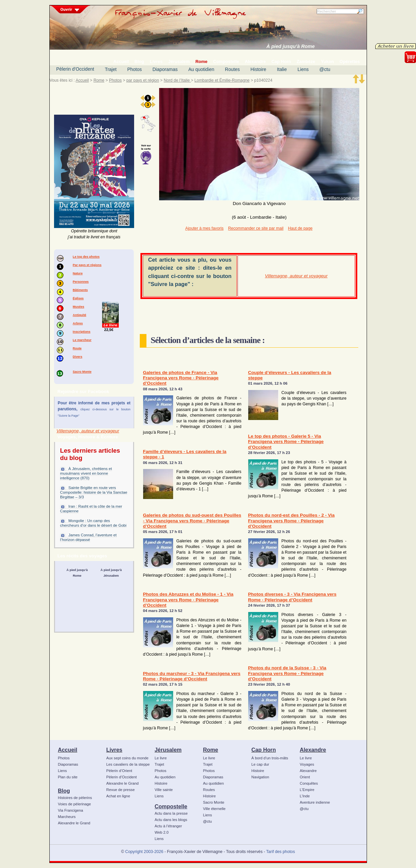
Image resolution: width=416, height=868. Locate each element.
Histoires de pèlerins (75, 798)
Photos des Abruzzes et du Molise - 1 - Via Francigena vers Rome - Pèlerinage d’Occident (188, 600)
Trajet (111, 69)
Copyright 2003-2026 (144, 852)
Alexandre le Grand (74, 823)
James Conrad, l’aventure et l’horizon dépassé (88, 537)
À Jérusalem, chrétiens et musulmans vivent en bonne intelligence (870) (86, 473)
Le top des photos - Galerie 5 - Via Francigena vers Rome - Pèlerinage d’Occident (286, 442)
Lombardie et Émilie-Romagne (222, 80)
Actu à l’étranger (168, 826)
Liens (303, 69)
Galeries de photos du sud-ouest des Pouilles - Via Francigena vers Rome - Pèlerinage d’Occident (192, 521)
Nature (78, 273)
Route (77, 348)
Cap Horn (264, 750)
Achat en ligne (118, 796)
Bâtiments (80, 290)
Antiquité (79, 315)
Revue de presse (121, 790)
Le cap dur (260, 764)
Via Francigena (71, 810)
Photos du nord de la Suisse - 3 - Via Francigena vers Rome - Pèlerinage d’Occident (287, 673)
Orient (305, 777)
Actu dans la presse (171, 813)
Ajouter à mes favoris (204, 228)
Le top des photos (86, 257)
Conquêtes (309, 783)
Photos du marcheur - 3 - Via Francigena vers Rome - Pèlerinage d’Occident (192, 676)
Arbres (78, 323)
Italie (282, 69)
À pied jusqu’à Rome (291, 46)
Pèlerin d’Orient (119, 771)
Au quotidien (201, 69)
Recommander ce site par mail (256, 228)
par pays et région (143, 80)
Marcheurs (67, 817)
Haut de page (300, 228)
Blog (64, 791)
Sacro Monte (82, 372)
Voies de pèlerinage (75, 804)
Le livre (161, 758)
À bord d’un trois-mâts (270, 758)
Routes (232, 69)
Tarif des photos (281, 852)
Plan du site (68, 777)
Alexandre (313, 750)
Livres (114, 750)
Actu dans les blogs (171, 820)
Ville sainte (164, 790)
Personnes (81, 282)
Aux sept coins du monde (128, 758)
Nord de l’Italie (177, 80)
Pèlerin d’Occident (75, 69)
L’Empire (307, 790)
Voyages (307, 764)
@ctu (325, 69)
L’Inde (305, 796)
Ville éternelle (214, 809)
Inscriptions (82, 332)
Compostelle (171, 806)
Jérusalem (168, 750)
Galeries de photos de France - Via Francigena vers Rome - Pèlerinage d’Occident (181, 378)
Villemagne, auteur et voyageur (88, 431)
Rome (99, 80)
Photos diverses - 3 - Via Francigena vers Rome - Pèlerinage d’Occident (292, 597)
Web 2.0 (162, 832)
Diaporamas (165, 69)
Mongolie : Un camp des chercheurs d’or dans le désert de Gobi (93, 523)
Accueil (82, 80)
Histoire (258, 69)
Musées (78, 307)
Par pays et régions (87, 265)
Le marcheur (82, 340)
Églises (78, 298)
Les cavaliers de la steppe (128, 764)
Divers (78, 357)
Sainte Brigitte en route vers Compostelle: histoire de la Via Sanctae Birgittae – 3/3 (94, 492)
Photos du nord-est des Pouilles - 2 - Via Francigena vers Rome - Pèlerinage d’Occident (292, 521)
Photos (134, 69)
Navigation (260, 777)
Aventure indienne (315, 802)
